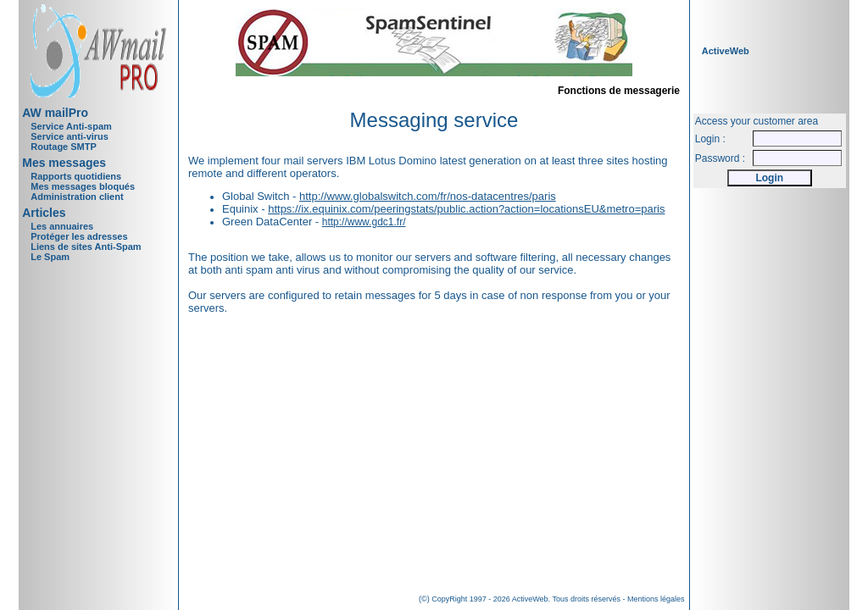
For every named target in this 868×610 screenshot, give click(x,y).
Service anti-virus (70, 136)
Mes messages (64, 163)
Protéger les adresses (79, 236)
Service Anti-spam (71, 126)
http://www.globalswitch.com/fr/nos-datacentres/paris (428, 196)
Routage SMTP (64, 147)
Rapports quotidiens (76, 176)
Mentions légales (656, 599)
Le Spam (50, 257)
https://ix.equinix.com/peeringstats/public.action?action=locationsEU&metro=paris (466, 209)
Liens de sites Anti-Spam (86, 247)
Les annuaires (62, 226)
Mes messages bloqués (83, 186)
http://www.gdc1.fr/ (364, 222)
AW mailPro (55, 113)
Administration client (77, 197)
